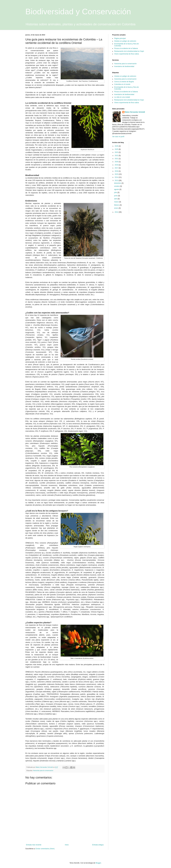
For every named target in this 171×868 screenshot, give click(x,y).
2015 (117, 174)
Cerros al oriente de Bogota (124, 82)
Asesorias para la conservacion (43, 770)
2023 (117, 152)
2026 (117, 146)
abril (116, 199)
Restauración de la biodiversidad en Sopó (129, 51)
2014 (117, 177)
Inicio (67, 845)
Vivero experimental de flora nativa (127, 54)
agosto (117, 189)
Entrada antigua (98, 845)
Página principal (120, 38)
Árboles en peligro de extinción (125, 41)
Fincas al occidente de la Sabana (126, 48)
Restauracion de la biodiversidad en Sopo (129, 100)
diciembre (118, 183)
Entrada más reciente (34, 845)
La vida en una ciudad (122, 97)
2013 (117, 180)
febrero (117, 205)
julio (116, 192)
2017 (117, 168)
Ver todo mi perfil (118, 137)
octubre (117, 186)
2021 (117, 159)
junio (116, 196)
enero (116, 208)
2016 (117, 171)
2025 (117, 149)
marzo (117, 202)
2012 (117, 212)
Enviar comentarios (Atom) (45, 849)
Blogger (98, 863)
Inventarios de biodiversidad (124, 66)
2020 (117, 162)
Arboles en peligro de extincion (125, 76)
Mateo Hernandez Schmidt (135, 112)
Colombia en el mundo (122, 84)
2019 (117, 165)
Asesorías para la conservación (125, 64)
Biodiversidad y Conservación (78, 12)
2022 (117, 156)
